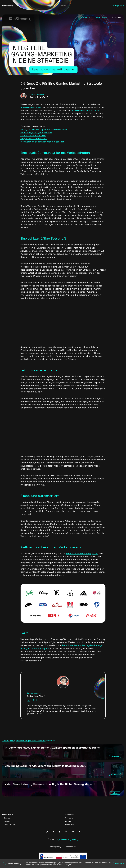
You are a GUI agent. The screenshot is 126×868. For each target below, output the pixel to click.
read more (115, 756)
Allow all (118, 864)
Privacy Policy (55, 847)
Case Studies (9, 825)
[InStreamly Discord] (66, 832)
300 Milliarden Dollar (31, 107)
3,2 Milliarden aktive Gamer (85, 110)
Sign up (119, 6)
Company (69, 818)
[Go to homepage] (22, 6)
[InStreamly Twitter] (79, 832)
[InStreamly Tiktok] (53, 832)
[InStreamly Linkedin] (73, 832)
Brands (7, 818)
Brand (74, 839)
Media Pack (70, 825)
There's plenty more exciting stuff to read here (29, 741)
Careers (7, 821)
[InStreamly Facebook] (60, 832)
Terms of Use (71, 847)
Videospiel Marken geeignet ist (82, 553)
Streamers (69, 814)
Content (69, 821)
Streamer (63, 839)
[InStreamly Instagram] (47, 832)
